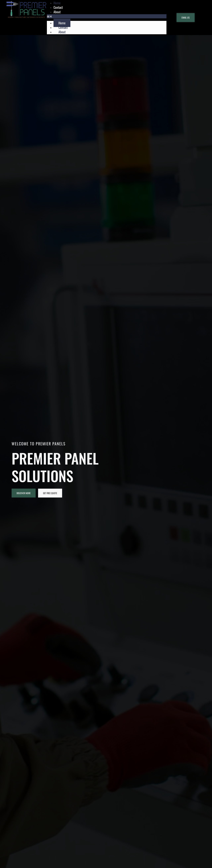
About (57, 12)
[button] (107, 16)
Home (62, 23)
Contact (63, 27)
